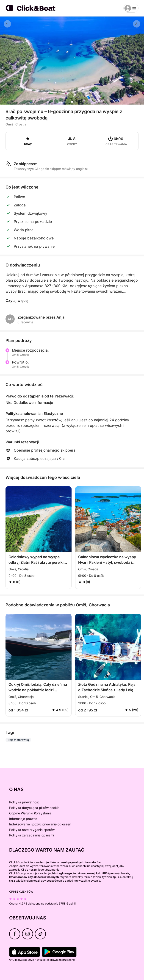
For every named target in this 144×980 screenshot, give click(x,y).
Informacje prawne (23, 819)
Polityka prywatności (25, 802)
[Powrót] (7, 24)
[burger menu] (131, 8)
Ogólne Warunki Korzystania (30, 813)
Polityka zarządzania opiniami (32, 835)
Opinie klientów (21, 892)
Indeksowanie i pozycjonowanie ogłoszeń (40, 824)
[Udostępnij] (137, 24)
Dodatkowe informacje (33, 403)
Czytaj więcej (17, 300)
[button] (72, 102)
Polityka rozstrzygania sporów (32, 830)
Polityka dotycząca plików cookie (34, 808)
